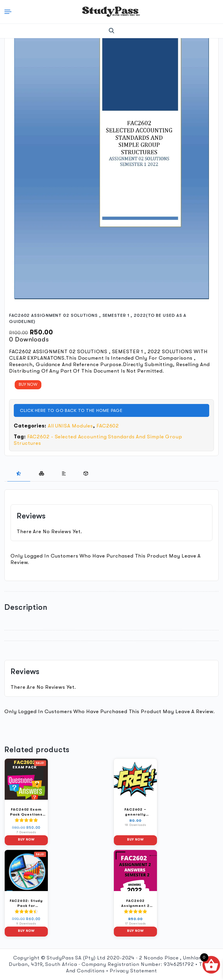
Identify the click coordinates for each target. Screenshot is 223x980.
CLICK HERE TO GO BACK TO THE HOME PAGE (71, 410)
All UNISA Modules (70, 426)
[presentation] (19, 474)
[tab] (19, 474)
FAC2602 (108, 426)
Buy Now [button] (26, 840)
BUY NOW (28, 384)
